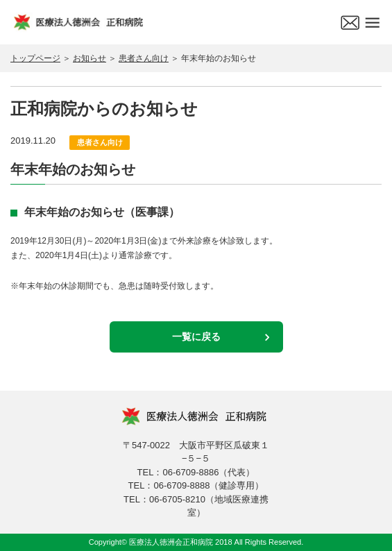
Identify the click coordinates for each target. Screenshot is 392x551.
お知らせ (90, 58)
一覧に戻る (196, 337)
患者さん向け (144, 58)
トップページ (35, 58)
